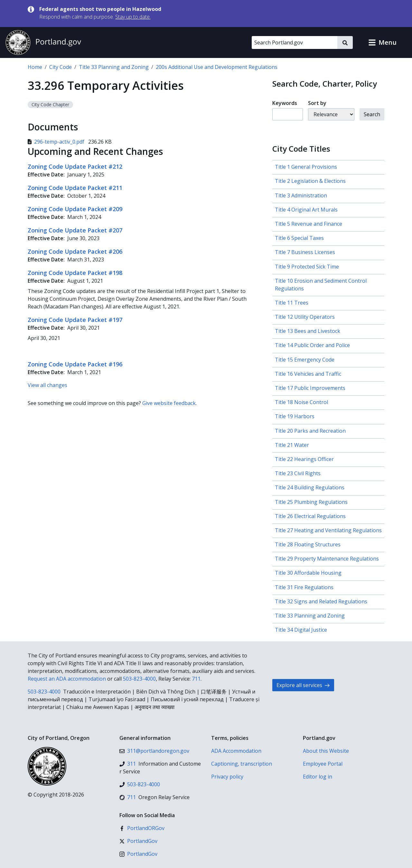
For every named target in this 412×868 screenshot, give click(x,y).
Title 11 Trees (292, 303)
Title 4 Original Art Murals (306, 210)
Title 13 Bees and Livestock (308, 331)
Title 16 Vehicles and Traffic (308, 374)
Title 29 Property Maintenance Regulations (327, 559)
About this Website (326, 751)
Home (35, 67)
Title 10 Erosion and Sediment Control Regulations (321, 285)
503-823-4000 (139, 679)
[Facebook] (142, 828)
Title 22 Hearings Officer (304, 459)
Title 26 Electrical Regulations (310, 516)
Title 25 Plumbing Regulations (311, 502)
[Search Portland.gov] (295, 42)
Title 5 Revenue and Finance (309, 224)
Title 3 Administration (301, 195)
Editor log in (318, 777)
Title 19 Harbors (295, 416)
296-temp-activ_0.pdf (57, 142)
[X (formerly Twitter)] (138, 841)
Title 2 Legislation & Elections (310, 181)
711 (196, 679)
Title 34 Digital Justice (301, 630)
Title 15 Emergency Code (305, 360)
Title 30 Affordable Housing (308, 573)
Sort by (317, 103)
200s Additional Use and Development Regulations (217, 67)
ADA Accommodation (236, 751)
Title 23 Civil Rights (298, 473)
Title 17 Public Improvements (310, 388)
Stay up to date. (133, 17)
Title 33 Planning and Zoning (114, 67)
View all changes (47, 385)
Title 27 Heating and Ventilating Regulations (328, 530)
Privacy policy (227, 777)
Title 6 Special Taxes (299, 238)
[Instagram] (138, 854)
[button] (382, 42)
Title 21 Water (292, 445)
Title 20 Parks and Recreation (310, 431)
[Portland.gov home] (43, 42)
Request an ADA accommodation (67, 679)
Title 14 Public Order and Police (312, 345)
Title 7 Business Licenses (305, 252)
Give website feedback (169, 403)
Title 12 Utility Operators (305, 317)
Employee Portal (323, 764)
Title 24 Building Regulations (310, 487)
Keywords (285, 103)
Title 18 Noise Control (301, 402)
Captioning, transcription (242, 764)
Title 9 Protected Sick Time (307, 267)
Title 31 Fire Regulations (304, 587)
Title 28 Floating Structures (308, 544)
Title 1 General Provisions (306, 167)
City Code (61, 67)
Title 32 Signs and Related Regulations (321, 601)
